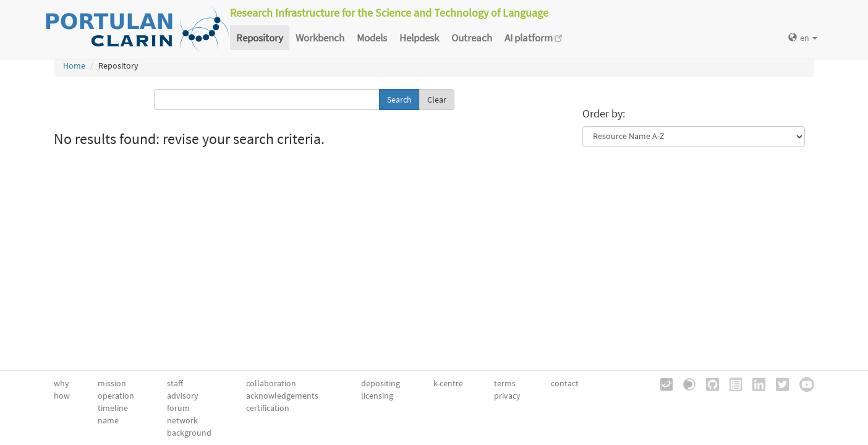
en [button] (803, 38)
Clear (437, 100)
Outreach (472, 38)
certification (268, 408)
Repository (260, 38)
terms (505, 383)
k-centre (448, 383)
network (182, 420)
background (189, 433)
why (62, 383)
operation (116, 396)
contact (565, 383)
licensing (377, 396)
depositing (381, 383)
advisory (183, 396)
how (62, 396)
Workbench (320, 38)
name (108, 420)
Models (372, 38)
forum (178, 408)
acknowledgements (282, 396)
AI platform (533, 38)
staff (175, 383)
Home (74, 66)
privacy (507, 396)
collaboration (271, 383)
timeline (113, 408)
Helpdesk (419, 38)
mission (112, 383)
